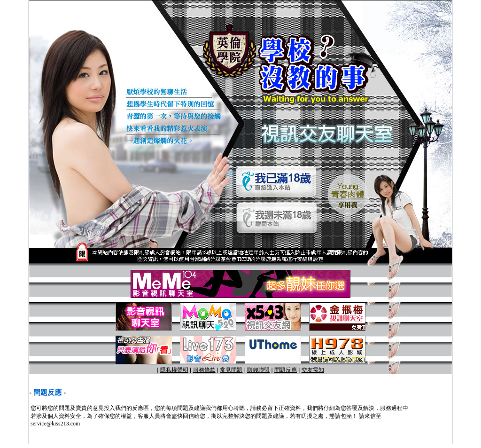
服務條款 (204, 370)
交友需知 (313, 370)
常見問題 (231, 370)
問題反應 (286, 370)
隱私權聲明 (174, 370)
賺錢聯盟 (258, 370)
